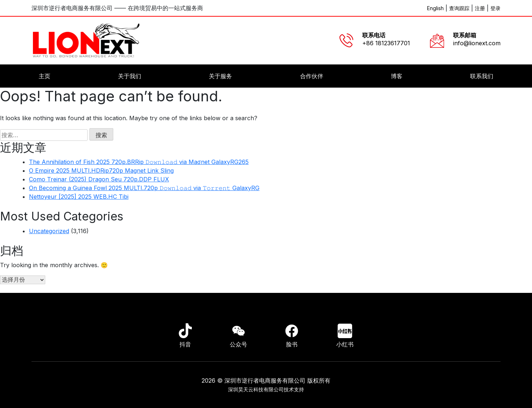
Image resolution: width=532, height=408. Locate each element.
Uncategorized (49, 231)
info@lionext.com (477, 43)
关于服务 (220, 76)
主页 (45, 76)
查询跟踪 (459, 8)
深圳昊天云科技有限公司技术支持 (266, 389)
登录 (495, 8)
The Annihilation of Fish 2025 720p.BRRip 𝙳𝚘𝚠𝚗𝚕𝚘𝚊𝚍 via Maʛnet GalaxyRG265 (139, 162)
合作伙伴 (312, 76)
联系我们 (482, 76)
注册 (480, 8)
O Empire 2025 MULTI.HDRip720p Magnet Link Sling (101, 171)
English (435, 8)
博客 (397, 76)
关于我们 (130, 76)
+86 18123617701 (386, 43)
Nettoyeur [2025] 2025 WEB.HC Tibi (79, 197)
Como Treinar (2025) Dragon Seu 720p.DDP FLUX (99, 179)
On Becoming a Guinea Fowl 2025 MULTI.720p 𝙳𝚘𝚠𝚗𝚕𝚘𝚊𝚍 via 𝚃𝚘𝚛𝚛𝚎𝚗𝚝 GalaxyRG (144, 188)
